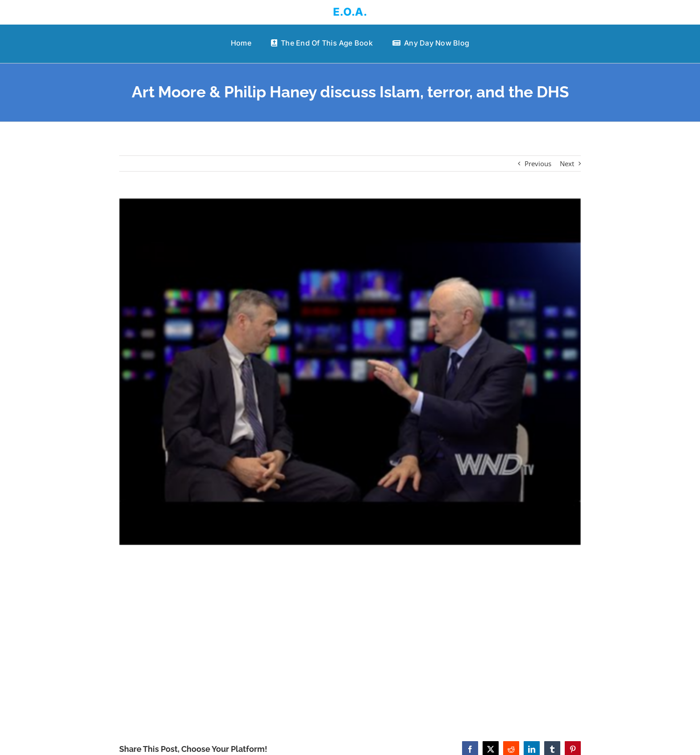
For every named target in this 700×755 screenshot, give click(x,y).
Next (567, 164)
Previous (538, 164)
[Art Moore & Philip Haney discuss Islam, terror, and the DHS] (350, 372)
